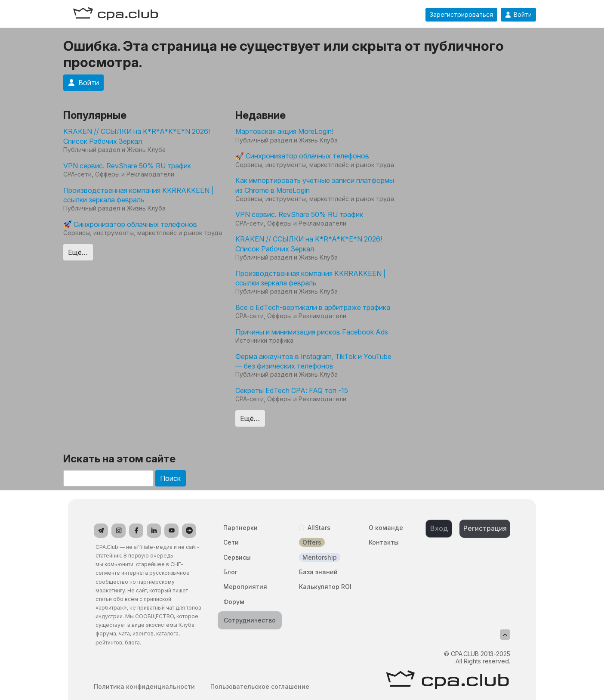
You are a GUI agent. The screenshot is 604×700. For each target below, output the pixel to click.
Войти (518, 15)
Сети (231, 542)
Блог (230, 572)
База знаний (318, 572)
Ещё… (78, 252)
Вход (439, 528)
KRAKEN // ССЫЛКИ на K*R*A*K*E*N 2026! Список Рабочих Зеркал (137, 136)
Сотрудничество (250, 620)
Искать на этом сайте (119, 459)
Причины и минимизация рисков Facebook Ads (312, 332)
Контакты (384, 542)
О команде (386, 528)
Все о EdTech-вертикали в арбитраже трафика (313, 307)
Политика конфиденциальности (144, 687)
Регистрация (485, 528)
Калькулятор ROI (325, 587)
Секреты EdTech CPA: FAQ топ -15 (292, 390)
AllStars (319, 528)
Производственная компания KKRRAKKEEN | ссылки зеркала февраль (138, 195)
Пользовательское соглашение (260, 687)
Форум (234, 602)
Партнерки (240, 528)
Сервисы (237, 557)
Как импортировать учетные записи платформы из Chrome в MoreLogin (315, 185)
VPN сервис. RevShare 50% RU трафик (127, 166)
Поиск (170, 478)
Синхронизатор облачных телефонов (130, 224)
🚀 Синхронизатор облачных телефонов (302, 156)
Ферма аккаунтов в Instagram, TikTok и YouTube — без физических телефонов (313, 361)
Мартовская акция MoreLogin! (284, 131)
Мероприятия (245, 587)
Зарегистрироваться (461, 15)
